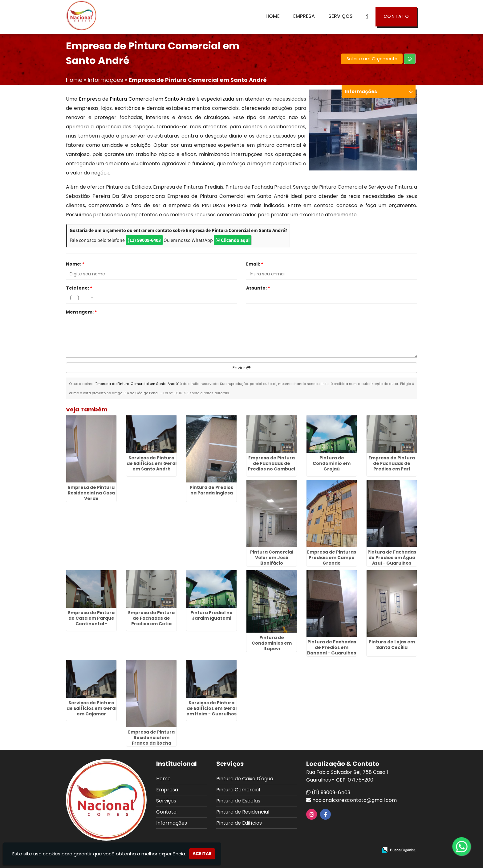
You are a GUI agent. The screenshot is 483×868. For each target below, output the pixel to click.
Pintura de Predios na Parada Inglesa (211, 490)
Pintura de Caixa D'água (245, 779)
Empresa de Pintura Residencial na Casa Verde (91, 493)
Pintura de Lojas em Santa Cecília (392, 645)
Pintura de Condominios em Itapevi (272, 643)
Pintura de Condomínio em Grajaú (332, 463)
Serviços (341, 16)
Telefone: (79, 288)
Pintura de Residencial (243, 812)
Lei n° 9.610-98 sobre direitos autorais (196, 393)
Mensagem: (81, 312)
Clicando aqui (233, 240)
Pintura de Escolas (238, 801)
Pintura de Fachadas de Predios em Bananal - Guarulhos (332, 647)
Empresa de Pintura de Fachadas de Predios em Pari (392, 463)
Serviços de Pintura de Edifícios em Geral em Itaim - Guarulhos (211, 708)
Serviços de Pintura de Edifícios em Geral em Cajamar (91, 708)
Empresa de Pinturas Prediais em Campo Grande (332, 558)
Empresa (304, 16)
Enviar (242, 368)
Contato (396, 16)
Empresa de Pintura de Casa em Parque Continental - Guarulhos (91, 621)
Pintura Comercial (238, 790)
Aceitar (202, 854)
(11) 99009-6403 (144, 240)
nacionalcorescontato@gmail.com (355, 800)
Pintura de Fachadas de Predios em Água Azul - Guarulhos (392, 558)
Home (273, 16)
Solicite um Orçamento (372, 59)
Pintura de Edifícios (239, 823)
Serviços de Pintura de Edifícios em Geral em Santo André (152, 463)
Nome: (75, 264)
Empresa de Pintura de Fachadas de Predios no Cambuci (272, 463)
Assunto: (258, 288)
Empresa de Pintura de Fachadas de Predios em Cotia (151, 618)
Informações (172, 823)
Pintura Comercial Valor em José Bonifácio (272, 558)
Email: (255, 264)
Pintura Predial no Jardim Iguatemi (211, 615)
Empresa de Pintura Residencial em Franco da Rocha (151, 738)
